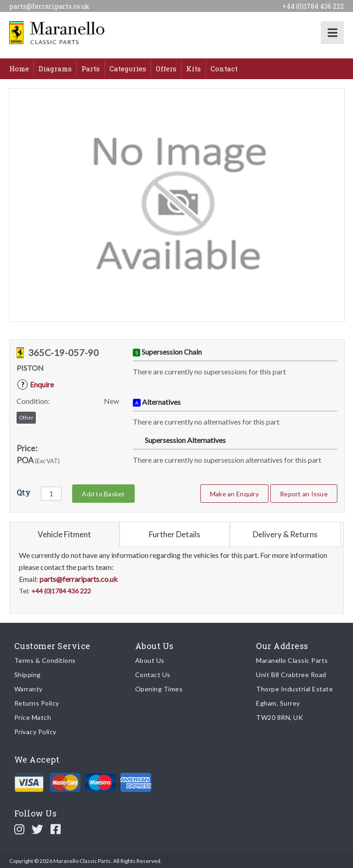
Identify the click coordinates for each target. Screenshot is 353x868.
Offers (166, 69)
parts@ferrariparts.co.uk (49, 6)
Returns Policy (37, 703)
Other (26, 417)
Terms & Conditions (45, 660)
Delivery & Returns (285, 534)
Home (19, 69)
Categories (128, 69)
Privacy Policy (35, 732)
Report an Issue (304, 494)
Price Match (33, 717)
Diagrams (55, 69)
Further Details (175, 534)
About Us (150, 660)
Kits (194, 69)
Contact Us (153, 675)
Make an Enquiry (234, 494)
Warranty (28, 689)
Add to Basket (103, 494)
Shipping (28, 675)
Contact (224, 69)
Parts (91, 69)
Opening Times (159, 689)
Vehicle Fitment (64, 534)
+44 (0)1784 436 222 (313, 6)
